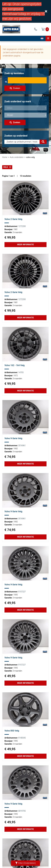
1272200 (22, 226)
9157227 (22, 592)
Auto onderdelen (17, 157)
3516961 (22, 446)
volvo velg (30, 157)
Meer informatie (25, 245)
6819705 (22, 811)
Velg (7, 167)
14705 (21, 372)
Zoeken (15, 88)
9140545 (22, 738)
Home (5, 157)
